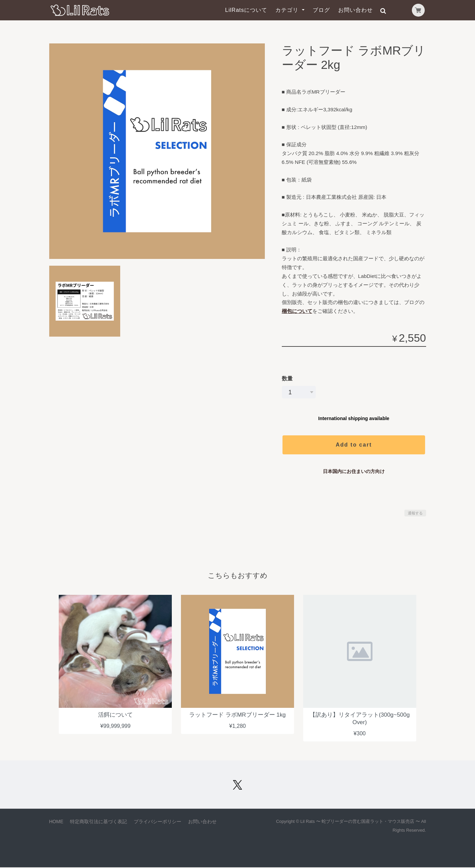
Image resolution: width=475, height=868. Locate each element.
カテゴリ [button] (288, 10)
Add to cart (354, 445)
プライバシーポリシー (158, 822)
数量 (287, 379)
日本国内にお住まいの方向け (354, 471)
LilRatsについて (246, 10)
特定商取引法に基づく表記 (98, 822)
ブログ (321, 10)
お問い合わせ (355, 10)
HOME (56, 822)
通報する (415, 513)
